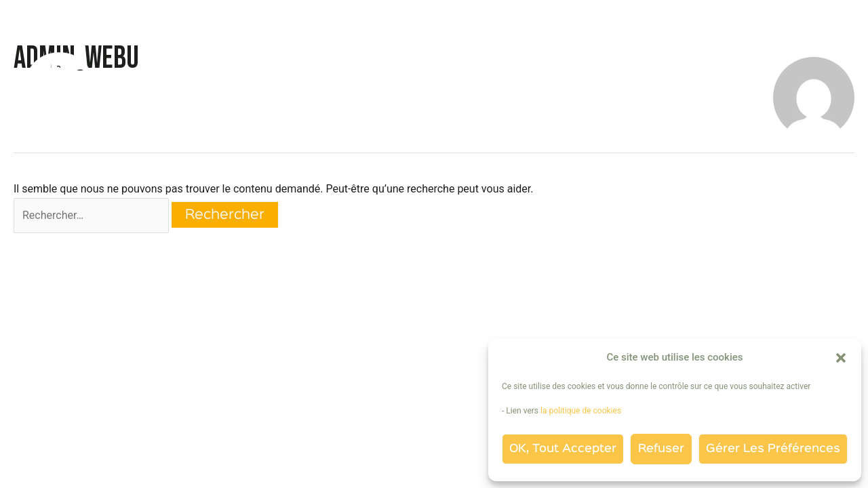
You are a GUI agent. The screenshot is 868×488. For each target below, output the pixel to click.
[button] (841, 358)
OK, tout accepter (563, 449)
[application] (398, 20)
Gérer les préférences (773, 449)
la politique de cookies (582, 411)
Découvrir (365, 20)
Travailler (566, 20)
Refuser (661, 449)
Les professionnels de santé (730, 20)
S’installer (467, 20)
